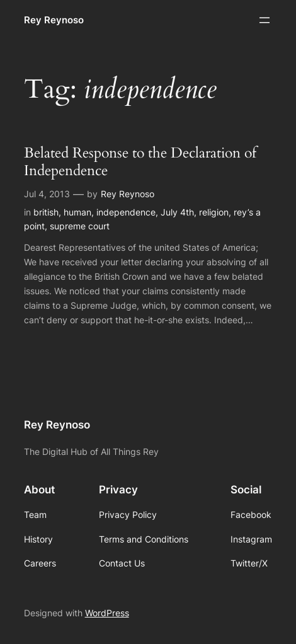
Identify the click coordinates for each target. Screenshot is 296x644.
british (46, 212)
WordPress (107, 613)
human (77, 212)
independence (126, 212)
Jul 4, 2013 (47, 194)
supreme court (80, 226)
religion (214, 212)
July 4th (177, 212)
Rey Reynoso (54, 20)
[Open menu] (265, 20)
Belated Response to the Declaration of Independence (140, 162)
